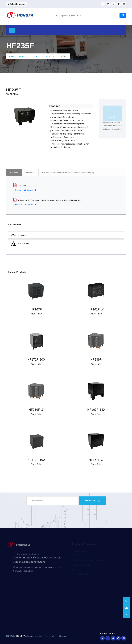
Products (24, 56)
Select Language (17, 4)
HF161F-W (96, 309)
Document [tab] (13, 172)
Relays (36, 56)
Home (12, 56)
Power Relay (50, 56)
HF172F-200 (36, 359)
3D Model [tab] (30, 172)
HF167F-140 (96, 410)
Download (30, 190)
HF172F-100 (36, 460)
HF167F (36, 309)
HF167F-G (96, 460)
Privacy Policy (50, 636)
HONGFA (21, 636)
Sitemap (63, 636)
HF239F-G (36, 410)
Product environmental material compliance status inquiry (68, 172)
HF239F (96, 359)
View (18, 190)
